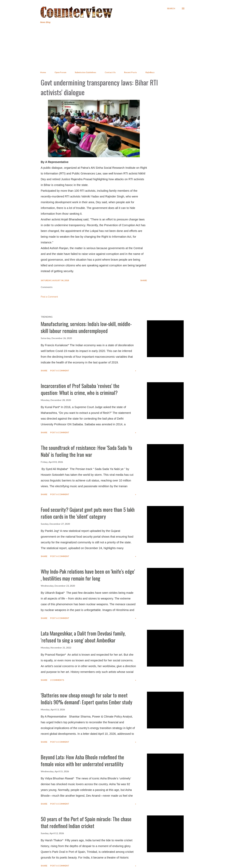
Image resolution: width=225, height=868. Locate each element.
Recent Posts (131, 72)
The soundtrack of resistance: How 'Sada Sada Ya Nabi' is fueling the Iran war (86, 451)
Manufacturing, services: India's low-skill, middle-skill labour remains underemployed (86, 327)
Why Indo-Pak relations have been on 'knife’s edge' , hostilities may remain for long (88, 575)
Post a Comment (49, 297)
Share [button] (144, 280)
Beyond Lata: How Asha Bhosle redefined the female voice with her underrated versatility (82, 760)
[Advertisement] (113, 47)
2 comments (57, 680)
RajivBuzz (150, 72)
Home (43, 72)
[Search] (171, 8)
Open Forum (60, 72)
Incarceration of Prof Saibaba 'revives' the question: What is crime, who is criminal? (80, 389)
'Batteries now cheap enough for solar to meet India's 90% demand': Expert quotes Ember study (87, 698)
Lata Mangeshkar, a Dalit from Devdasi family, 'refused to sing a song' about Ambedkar (83, 637)
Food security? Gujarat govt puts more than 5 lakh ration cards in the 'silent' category (88, 513)
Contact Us (110, 72)
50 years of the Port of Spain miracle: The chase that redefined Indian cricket (86, 822)
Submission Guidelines (85, 72)
